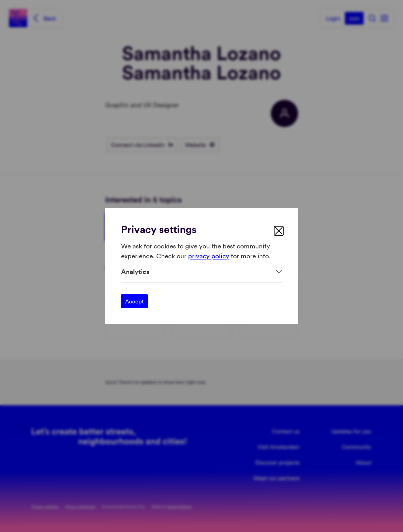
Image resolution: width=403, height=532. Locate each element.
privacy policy (209, 255)
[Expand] (202, 272)
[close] (279, 231)
